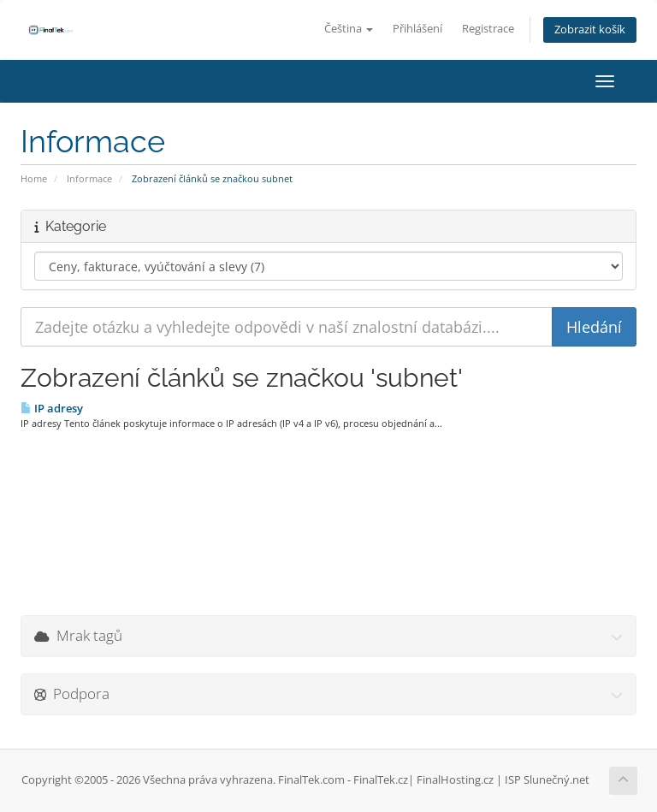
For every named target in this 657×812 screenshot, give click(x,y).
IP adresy (52, 408)
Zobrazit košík (590, 30)
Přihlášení (417, 29)
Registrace (488, 29)
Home (34, 178)
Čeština (349, 29)
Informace (89, 178)
